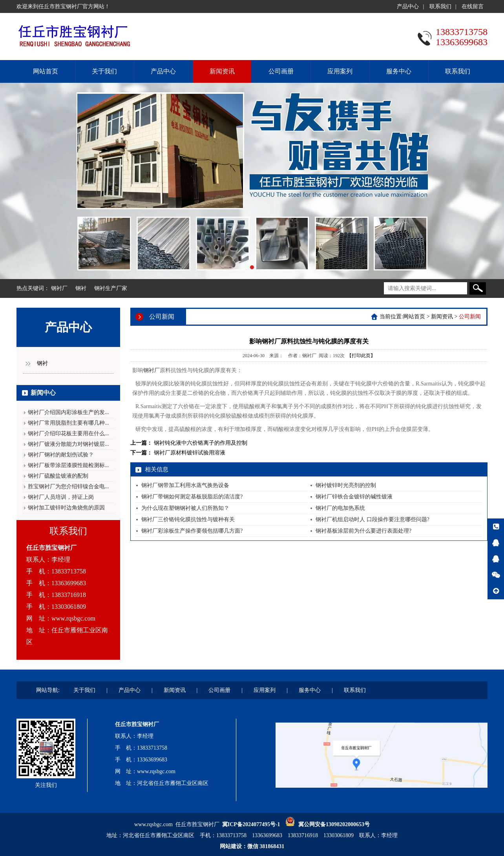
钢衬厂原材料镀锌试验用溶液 (190, 453)
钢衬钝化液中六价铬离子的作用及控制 (201, 443)
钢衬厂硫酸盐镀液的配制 (58, 476)
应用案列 (340, 71)
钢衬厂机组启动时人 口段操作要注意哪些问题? (373, 519)
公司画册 (281, 71)
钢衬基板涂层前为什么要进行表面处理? (363, 531)
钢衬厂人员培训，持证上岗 (61, 497)
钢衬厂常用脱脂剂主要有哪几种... (68, 423)
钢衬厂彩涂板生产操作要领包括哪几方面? (192, 531)
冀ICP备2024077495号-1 (251, 824)
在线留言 (473, 6)
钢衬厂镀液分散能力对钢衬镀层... (68, 444)
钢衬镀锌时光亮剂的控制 (346, 485)
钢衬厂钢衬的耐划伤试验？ (61, 455)
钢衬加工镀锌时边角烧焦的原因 (66, 508)
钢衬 (81, 288)
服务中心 (399, 71)
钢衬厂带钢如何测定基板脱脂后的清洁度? (192, 497)
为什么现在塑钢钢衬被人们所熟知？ (185, 508)
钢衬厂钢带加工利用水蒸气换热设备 (185, 485)
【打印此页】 (361, 356)
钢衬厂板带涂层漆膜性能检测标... (68, 465)
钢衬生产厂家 (111, 288)
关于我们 (104, 71)
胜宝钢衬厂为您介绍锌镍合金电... (68, 486)
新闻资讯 (222, 71)
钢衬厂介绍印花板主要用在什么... (68, 433)
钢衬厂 (59, 288)
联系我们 (440, 6)
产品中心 (408, 6)
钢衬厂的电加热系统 (340, 508)
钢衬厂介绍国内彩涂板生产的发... (68, 412)
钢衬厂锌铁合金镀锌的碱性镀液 (354, 497)
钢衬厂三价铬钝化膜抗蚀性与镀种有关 (188, 519)
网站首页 (46, 71)
